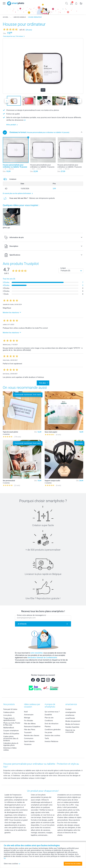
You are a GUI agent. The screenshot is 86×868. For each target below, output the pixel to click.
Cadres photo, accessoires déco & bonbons (11, 739)
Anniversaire (29, 715)
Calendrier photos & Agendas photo (11, 744)
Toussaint (28, 732)
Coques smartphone (11, 731)
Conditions (49, 721)
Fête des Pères (30, 730)
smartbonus (70, 715)
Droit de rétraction (52, 724)
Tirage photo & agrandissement (9, 719)
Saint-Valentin (29, 741)
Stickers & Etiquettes (11, 734)
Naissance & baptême (32, 727)
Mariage (27, 718)
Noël (26, 712)
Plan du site (49, 718)
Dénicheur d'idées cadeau (10, 749)
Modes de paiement (73, 721)
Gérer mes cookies (12, 864)
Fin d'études (29, 721)
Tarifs (47, 738)
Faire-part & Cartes (10, 709)
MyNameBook (9, 728)
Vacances (28, 744)
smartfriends (70, 718)
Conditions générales (53, 730)
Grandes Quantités (72, 727)
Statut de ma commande (70, 731)
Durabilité (48, 715)
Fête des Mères (30, 724)
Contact (68, 709)
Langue (63, 268)
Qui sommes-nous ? (52, 712)
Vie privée (48, 732)
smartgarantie (71, 712)
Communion (29, 738)
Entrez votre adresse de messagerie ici (32, 615)
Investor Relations (51, 741)
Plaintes (48, 727)
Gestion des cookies (52, 735)
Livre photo (8, 715)
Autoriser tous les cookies (73, 864)
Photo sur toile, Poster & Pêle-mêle (12, 724)
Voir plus (42, 383)
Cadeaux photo (9, 712)
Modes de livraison (73, 724)
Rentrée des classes (32, 735)
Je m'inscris (22, 624)
